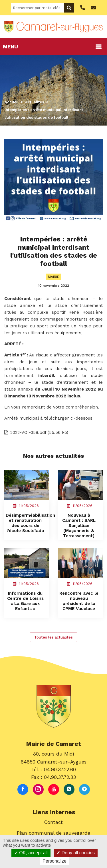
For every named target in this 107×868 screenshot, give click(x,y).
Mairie (53, 277)
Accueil (12, 102)
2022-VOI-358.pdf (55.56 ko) (36, 432)
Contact (53, 822)
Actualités (35, 102)
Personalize (54, 861)
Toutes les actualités (53, 637)
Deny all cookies (76, 853)
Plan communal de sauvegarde (53, 833)
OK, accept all (31, 853)
